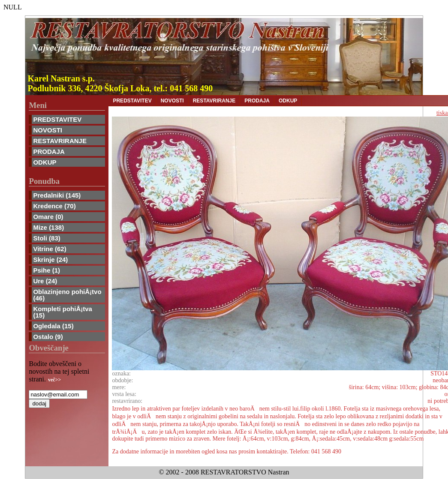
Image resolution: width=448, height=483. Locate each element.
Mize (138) (48, 227)
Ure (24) (45, 281)
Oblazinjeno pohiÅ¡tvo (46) (67, 295)
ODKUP (45, 162)
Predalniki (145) (57, 195)
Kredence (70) (54, 206)
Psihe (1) (47, 270)
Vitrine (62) (50, 249)
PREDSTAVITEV (57, 119)
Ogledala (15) (53, 326)
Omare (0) (48, 217)
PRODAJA (49, 151)
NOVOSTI (48, 130)
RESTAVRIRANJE (60, 141)
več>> (54, 380)
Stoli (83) (47, 238)
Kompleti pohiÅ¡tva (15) (63, 312)
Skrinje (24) (50, 259)
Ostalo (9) (48, 337)
